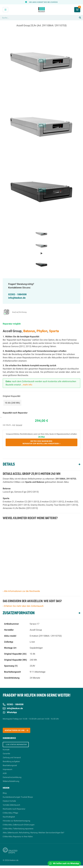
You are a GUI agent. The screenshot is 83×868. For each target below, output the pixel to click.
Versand (19, 425)
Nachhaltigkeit (9, 817)
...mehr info (26, 385)
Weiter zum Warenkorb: (41, 442)
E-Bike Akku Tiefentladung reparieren (18, 829)
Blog (5, 793)
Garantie (6, 754)
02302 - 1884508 (17, 294)
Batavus (29, 331)
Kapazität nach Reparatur (15, 413)
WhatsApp (10, 712)
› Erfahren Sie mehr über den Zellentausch (23, 606)
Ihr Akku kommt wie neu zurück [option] (43, 2)
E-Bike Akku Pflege (10, 813)
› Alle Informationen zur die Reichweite (21, 591)
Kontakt (6, 750)
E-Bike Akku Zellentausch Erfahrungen (19, 825)
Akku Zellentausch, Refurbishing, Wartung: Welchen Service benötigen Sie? (33, 833)
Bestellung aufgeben (11, 761)
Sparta (54, 331)
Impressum (7, 769)
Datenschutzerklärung (12, 777)
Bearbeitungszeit (10, 765)
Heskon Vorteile (9, 801)
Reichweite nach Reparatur (14, 809)
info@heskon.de (17, 298)
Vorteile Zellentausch (11, 805)
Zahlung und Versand (12, 758)
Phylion (42, 331)
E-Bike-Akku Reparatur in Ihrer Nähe (18, 837)
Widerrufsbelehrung (11, 781)
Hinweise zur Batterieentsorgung (16, 821)
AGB (5, 773)
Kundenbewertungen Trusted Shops (18, 797)
